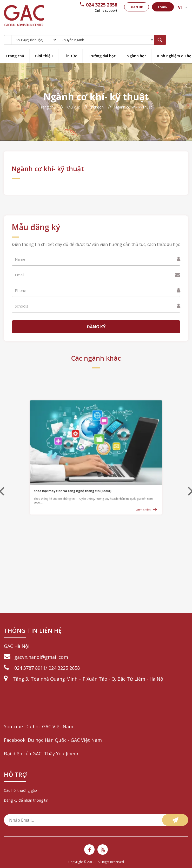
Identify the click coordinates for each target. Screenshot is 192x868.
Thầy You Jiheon (62, 754)
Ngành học (136, 56)
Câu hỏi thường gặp (20, 790)
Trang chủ (15, 56)
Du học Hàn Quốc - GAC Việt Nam (65, 740)
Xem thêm (123, 487)
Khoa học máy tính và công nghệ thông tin (83, 476)
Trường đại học (102, 56)
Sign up (131, 7)
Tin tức (70, 56)
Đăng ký (96, 327)
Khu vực (73, 107)
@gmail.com (54, 657)
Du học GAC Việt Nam (49, 726)
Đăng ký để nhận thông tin (26, 800)
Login (160, 7)
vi (179, 7)
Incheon (97, 107)
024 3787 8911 (30, 668)
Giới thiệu (44, 56)
